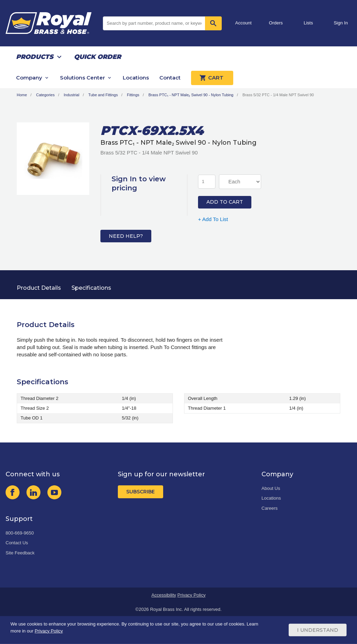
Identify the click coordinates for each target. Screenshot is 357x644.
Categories (45, 95)
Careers (269, 508)
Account (244, 23)
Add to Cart (225, 202)
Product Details (39, 288)
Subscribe (140, 492)
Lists (308, 23)
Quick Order (97, 57)
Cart (212, 78)
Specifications (91, 288)
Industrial (72, 95)
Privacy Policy (192, 595)
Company (29, 78)
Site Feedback (20, 553)
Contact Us (17, 543)
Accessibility (164, 595)
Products (35, 57)
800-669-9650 (20, 533)
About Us (271, 488)
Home (22, 95)
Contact (170, 78)
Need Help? (126, 236)
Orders (276, 23)
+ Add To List (213, 219)
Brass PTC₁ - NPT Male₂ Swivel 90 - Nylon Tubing (191, 95)
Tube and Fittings (103, 95)
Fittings (133, 95)
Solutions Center (82, 78)
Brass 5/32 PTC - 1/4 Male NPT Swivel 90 (278, 95)
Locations (136, 78)
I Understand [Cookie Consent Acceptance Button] (318, 630)
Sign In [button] (341, 23)
